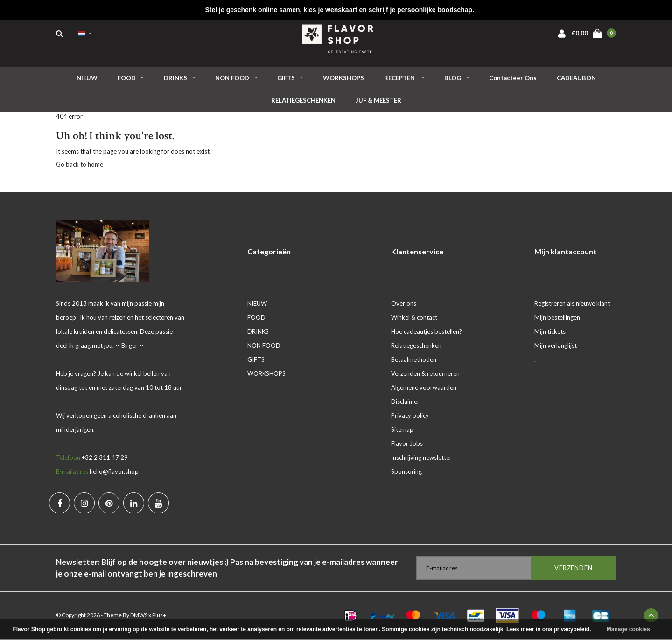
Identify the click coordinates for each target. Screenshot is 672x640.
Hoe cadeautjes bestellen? (427, 332)
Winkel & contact (414, 318)
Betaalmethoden (414, 360)
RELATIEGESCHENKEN (303, 102)
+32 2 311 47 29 (105, 458)
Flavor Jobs (407, 444)
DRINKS (179, 79)
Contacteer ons (513, 79)
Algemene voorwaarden (424, 388)
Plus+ (159, 616)
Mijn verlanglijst (556, 346)
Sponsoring (406, 472)
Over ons (404, 304)
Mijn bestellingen (557, 318)
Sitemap (402, 430)
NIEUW (87, 79)
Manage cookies (628, 629)
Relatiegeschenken (416, 346)
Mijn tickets (550, 332)
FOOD (131, 79)
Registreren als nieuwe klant (572, 304)
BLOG (457, 79)
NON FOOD (236, 79)
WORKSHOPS (343, 79)
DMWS (139, 616)
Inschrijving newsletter (421, 458)
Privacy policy (410, 416)
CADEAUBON (576, 79)
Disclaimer (405, 402)
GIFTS (290, 79)
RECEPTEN (404, 79)
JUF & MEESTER (378, 102)
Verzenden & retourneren (425, 374)
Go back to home (80, 166)
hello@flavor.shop (114, 472)
